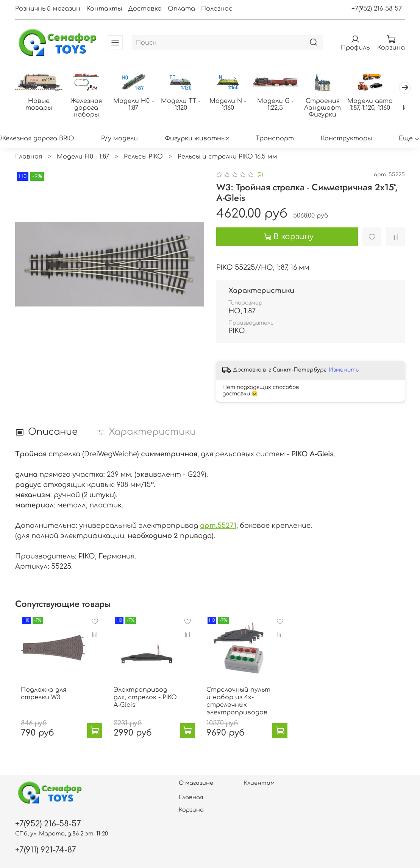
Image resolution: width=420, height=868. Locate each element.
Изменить (344, 371)
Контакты (104, 9)
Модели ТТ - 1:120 (186, 105)
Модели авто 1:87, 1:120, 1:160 (381, 105)
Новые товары (39, 105)
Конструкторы (346, 139)
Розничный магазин (48, 9)
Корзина (191, 810)
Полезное (217, 9)
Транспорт (275, 139)
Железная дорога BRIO (37, 139)
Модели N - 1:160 (234, 105)
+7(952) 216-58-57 (377, 9)
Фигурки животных (197, 139)
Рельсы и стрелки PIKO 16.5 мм (227, 157)
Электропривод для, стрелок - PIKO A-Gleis (150, 705)
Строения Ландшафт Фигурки (332, 109)
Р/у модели (119, 139)
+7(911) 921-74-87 (46, 850)
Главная (29, 157)
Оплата (181, 9)
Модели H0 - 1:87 (137, 105)
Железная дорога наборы (88, 109)
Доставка (145, 9)
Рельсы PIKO (143, 157)
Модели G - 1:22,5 (283, 105)
